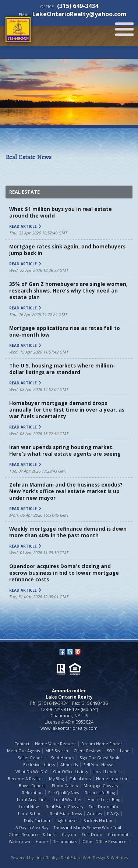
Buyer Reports (33, 786)
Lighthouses (67, 821)
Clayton (69, 835)
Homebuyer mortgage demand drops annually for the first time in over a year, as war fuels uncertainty (67, 410)
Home (42, 842)
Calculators (80, 779)
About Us (69, 765)
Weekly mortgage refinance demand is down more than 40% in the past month (68, 532)
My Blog (56, 779)
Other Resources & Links (32, 835)
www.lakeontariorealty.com (69, 728)
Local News (29, 807)
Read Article (25, 226)
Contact (22, 744)
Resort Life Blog (100, 793)
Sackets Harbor (98, 821)
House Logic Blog (104, 800)
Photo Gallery (65, 786)
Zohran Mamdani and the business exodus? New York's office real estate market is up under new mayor (66, 491)
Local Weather (68, 800)
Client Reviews (87, 751)
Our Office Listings (70, 772)
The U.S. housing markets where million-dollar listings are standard (62, 369)
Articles (94, 814)
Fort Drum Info (103, 807)
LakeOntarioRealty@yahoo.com (79, 14)
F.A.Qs (113, 814)
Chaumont (118, 835)
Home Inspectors (113, 779)
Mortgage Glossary (101, 786)
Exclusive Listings (39, 765)
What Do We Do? (31, 772)
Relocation (32, 793)
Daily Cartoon (37, 821)
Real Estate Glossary (64, 807)
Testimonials (65, 842)
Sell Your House (98, 765)
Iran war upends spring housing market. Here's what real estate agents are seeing (65, 451)
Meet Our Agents (23, 751)
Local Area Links (33, 800)
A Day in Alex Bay (32, 828)
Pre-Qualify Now (64, 793)
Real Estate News (66, 814)
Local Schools (31, 814)
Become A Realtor (26, 779)
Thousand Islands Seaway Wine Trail (87, 828)
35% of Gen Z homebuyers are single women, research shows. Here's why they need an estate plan (68, 291)
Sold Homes (62, 758)
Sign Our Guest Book (99, 758)
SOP (111, 751)
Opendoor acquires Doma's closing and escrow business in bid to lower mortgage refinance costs (64, 573)
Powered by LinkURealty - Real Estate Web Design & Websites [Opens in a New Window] (69, 858)
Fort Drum (92, 835)
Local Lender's (107, 772)
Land (125, 751)
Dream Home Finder (102, 744)
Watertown (20, 842)
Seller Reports (31, 758)
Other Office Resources (105, 842)
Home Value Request (55, 744)
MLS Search (57, 751)
